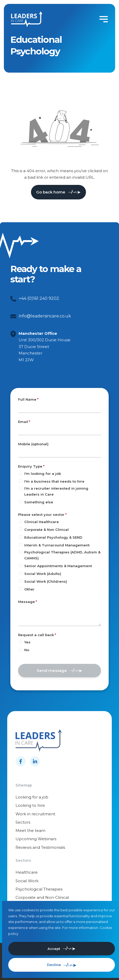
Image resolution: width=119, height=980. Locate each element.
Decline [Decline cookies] (54, 965)
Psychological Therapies (39, 889)
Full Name (27, 399)
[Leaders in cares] (27, 19)
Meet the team (30, 830)
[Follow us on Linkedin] (35, 761)
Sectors (23, 822)
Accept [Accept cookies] (54, 949)
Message (26, 602)
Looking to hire (30, 805)
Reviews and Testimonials (40, 847)
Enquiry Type (30, 466)
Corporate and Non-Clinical (42, 897)
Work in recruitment (35, 814)
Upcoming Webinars (36, 839)
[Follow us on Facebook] (21, 761)
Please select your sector (41, 515)
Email (23, 422)
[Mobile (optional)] (60, 453)
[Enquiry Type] (21, 473)
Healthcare (27, 872)
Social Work (27, 881)
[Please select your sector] (21, 521)
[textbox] (60, 408)
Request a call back (36, 635)
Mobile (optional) (33, 444)
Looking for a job (32, 797)
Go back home (51, 192)
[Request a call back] (21, 642)
